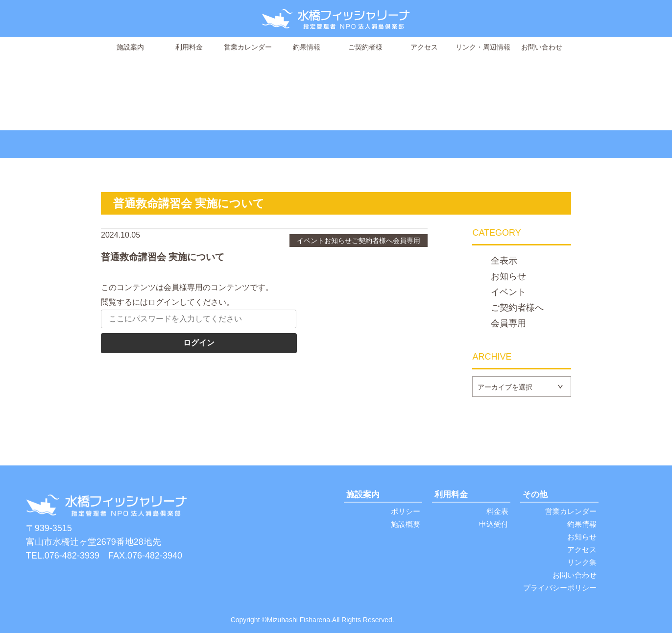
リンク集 (582, 562)
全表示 (504, 261)
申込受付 (494, 524)
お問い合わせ (542, 47)
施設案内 (130, 47)
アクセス (424, 47)
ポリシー (406, 511)
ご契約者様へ (517, 308)
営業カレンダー (248, 47)
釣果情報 (307, 47)
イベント (508, 292)
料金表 (497, 511)
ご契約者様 (365, 47)
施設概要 (406, 524)
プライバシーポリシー (560, 588)
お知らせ (508, 277)
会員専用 (508, 324)
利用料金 (189, 47)
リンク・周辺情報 (483, 47)
